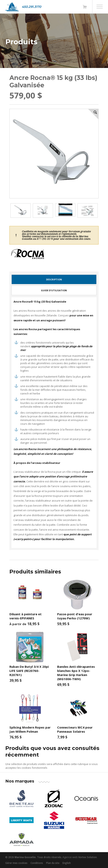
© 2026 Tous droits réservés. (34, 857)
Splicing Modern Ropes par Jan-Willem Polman (30, 729)
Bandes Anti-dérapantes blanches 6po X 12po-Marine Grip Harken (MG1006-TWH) (76, 673)
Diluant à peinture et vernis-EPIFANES (26, 616)
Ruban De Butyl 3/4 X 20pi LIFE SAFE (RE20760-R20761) (29, 671)
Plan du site (53, 863)
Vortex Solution (88, 857)
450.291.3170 (31, 7)
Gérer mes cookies (16, 863)
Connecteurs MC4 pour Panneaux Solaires (75, 729)
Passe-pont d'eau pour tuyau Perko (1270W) (75, 616)
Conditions (37, 863)
